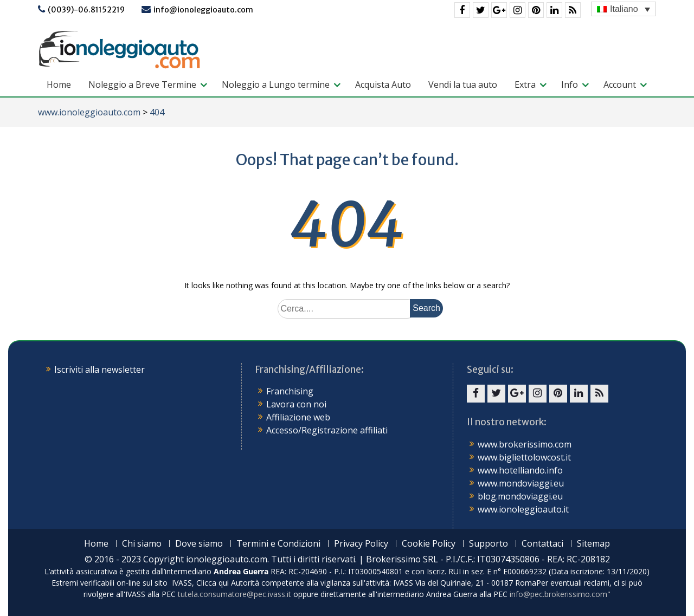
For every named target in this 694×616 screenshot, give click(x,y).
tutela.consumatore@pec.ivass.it (234, 594)
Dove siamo (199, 544)
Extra (525, 85)
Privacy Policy (361, 544)
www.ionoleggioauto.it (523, 509)
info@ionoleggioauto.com (203, 10)
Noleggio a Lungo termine (276, 85)
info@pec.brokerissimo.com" (560, 594)
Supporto (489, 544)
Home (59, 85)
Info (570, 85)
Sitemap (593, 544)
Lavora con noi (296, 404)
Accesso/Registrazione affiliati (327, 430)
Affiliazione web (298, 417)
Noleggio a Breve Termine (142, 85)
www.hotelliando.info (520, 470)
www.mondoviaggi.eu (521, 483)
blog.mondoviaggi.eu (520, 496)
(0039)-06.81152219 (86, 10)
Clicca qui (213, 583)
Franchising (290, 391)
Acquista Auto (383, 85)
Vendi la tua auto (463, 85)
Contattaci (542, 544)
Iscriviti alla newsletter (99, 369)
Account (620, 85)
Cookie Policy (429, 544)
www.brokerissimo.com (525, 444)
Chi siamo (142, 544)
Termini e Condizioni (278, 544)
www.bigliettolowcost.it (524, 457)
